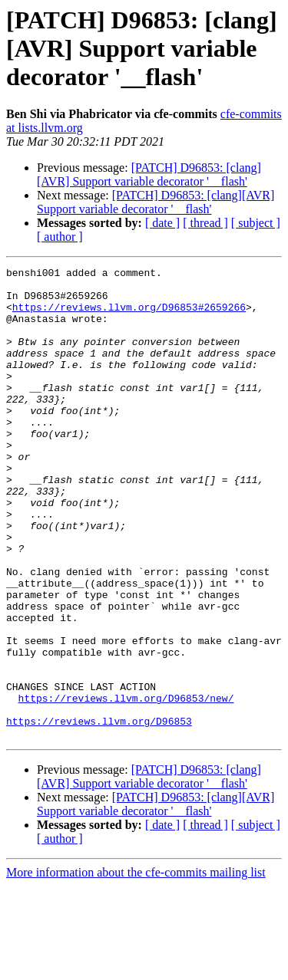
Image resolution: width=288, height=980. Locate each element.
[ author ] (60, 237)
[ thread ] (205, 223)
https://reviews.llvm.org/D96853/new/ (126, 785)
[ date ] (162, 223)
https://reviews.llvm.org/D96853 (99, 813)
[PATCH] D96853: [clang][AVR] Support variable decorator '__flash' (149, 174)
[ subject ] (256, 223)
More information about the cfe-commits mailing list (136, 967)
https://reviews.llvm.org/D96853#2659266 (129, 316)
